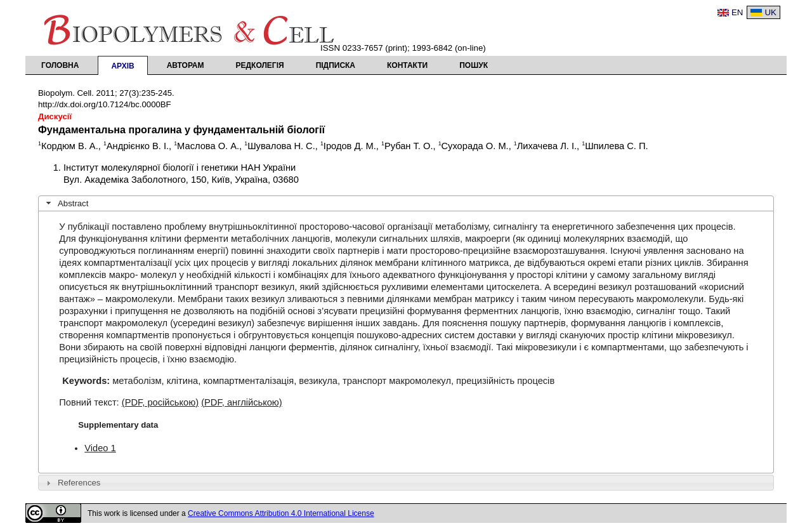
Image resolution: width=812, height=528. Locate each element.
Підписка (336, 65)
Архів (122, 66)
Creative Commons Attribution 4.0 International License (281, 513)
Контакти (407, 65)
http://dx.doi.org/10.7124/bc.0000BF (105, 104)
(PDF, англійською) (242, 402)
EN (737, 12)
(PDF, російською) (160, 402)
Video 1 (100, 448)
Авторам (186, 65)
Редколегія (260, 65)
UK (770, 12)
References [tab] (72, 483)
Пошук (474, 65)
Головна (60, 65)
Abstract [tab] (66, 203)
